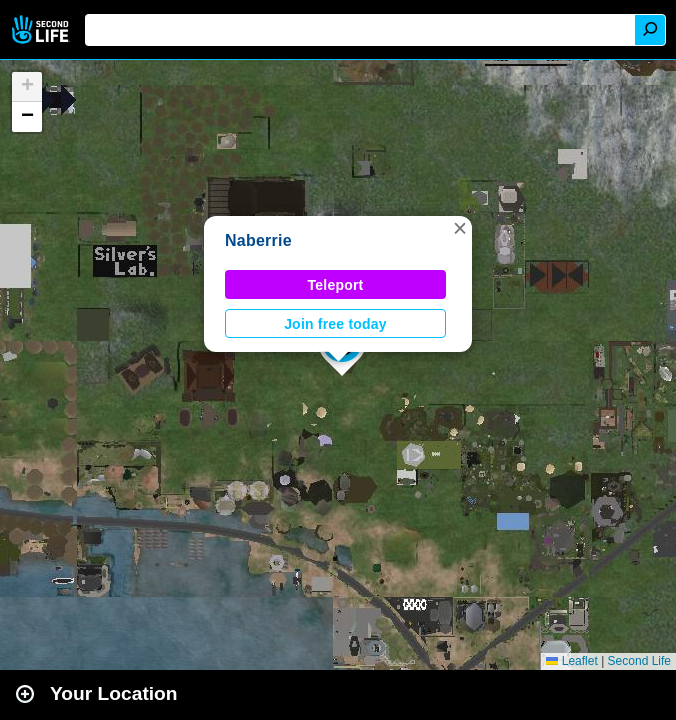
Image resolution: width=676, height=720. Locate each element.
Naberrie (258, 240)
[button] (460, 228)
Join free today (335, 324)
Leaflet (571, 661)
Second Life (42, 29)
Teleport (336, 285)
